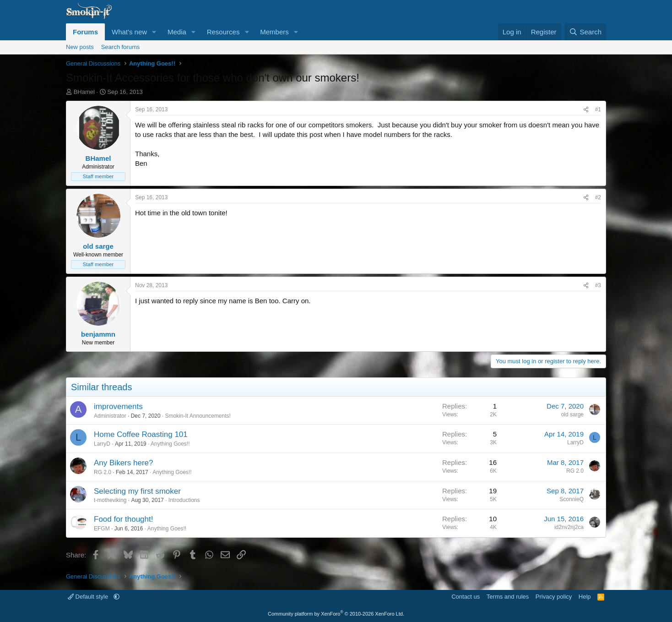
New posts (80, 47)
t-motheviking (110, 500)
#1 (598, 109)
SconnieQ (572, 499)
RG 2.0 (103, 472)
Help (585, 597)
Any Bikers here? (123, 463)
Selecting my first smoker (137, 491)
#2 (598, 197)
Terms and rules (508, 597)
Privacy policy (554, 597)
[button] (154, 32)
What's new (129, 32)
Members (274, 32)
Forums (85, 32)
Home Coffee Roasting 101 (141, 434)
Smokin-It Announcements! (198, 416)
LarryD (102, 444)
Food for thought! (123, 519)
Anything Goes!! (170, 444)
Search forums (121, 47)
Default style (89, 597)
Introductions (184, 500)
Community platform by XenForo (336, 614)
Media (177, 32)
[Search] (585, 32)
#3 (598, 285)
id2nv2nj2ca (569, 527)
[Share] (586, 110)
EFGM (102, 529)
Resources (223, 32)
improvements (118, 406)
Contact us (466, 597)
